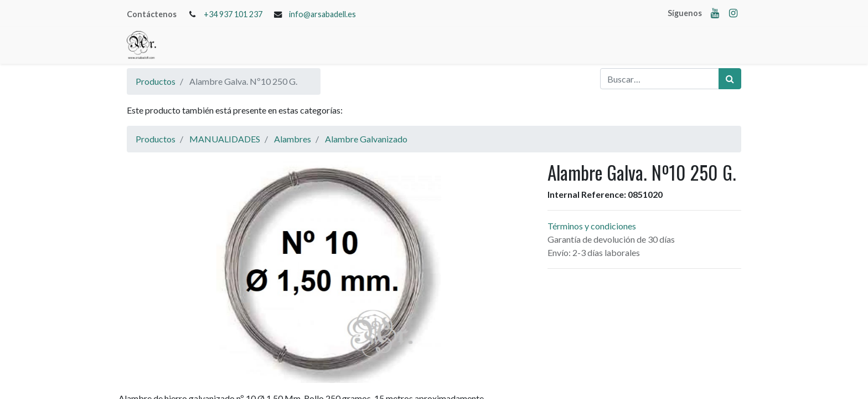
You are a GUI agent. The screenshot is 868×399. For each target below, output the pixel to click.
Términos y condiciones (592, 226)
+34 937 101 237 (233, 14)
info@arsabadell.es (322, 14)
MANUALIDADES (225, 139)
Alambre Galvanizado (366, 139)
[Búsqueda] (730, 79)
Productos (156, 81)
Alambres (293, 139)
